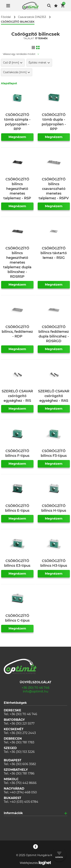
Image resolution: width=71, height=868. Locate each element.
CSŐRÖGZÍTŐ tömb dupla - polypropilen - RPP (54, 122)
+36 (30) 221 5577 (22, 723)
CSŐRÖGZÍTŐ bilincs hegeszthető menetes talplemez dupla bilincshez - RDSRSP (17, 262)
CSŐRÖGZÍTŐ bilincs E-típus (17, 508)
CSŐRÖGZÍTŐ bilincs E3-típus (17, 563)
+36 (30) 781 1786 (22, 773)
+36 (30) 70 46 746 (36, 688)
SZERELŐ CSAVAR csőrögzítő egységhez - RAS (54, 396)
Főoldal (6, 17)
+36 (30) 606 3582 (23, 764)
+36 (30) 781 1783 (22, 742)
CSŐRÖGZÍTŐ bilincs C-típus (17, 618)
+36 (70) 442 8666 (23, 783)
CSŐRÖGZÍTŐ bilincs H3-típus (54, 563)
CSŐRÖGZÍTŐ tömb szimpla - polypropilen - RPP (17, 122)
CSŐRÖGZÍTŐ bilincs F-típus (17, 453)
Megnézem (17, 137)
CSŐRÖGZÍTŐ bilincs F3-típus (54, 453)
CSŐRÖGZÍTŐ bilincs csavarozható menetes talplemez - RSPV (54, 189)
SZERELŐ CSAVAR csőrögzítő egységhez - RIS (17, 396)
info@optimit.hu (36, 691)
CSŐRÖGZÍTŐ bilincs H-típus (54, 508)
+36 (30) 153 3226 (22, 752)
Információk (13, 813)
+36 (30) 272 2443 (23, 733)
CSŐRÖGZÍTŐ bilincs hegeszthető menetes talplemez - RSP (17, 189)
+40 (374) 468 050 (23, 792)
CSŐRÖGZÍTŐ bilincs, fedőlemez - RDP (17, 332)
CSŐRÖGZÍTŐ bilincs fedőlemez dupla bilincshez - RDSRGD (54, 334)
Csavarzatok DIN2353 (32, 17)
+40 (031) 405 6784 (24, 802)
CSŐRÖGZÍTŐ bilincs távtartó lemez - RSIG (54, 253)
